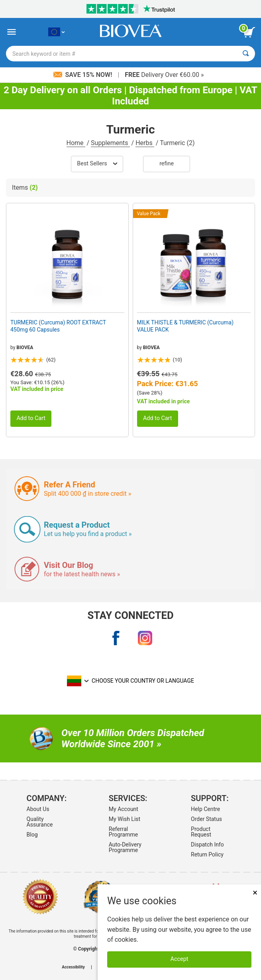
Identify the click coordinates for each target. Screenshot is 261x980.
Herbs (145, 143)
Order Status (206, 819)
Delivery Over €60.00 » (164, 75)
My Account (124, 809)
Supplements (110, 143)
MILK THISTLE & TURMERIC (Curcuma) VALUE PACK (185, 326)
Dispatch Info (207, 844)
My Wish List (125, 819)
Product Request (201, 832)
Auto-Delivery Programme (125, 847)
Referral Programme (123, 832)
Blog (32, 835)
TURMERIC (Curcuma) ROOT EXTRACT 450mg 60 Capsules (58, 326)
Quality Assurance (40, 822)
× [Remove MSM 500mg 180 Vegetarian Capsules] (255, 893)
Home (76, 143)
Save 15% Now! (84, 75)
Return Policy (207, 854)
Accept (180, 959)
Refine (167, 164)
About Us (38, 809)
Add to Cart (31, 418)
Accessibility (73, 967)
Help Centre (205, 809)
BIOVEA (25, 348)
